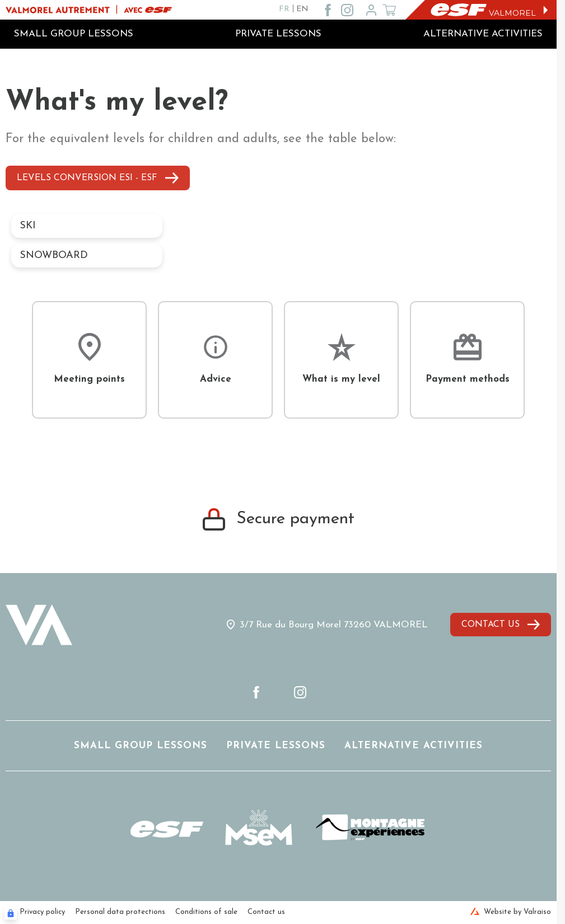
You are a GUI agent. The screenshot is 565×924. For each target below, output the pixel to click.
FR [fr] (284, 9)
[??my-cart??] (389, 10)
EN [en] (302, 9)
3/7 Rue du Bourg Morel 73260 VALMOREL (334, 625)
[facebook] (328, 10)
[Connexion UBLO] (11, 913)
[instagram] (347, 10)
